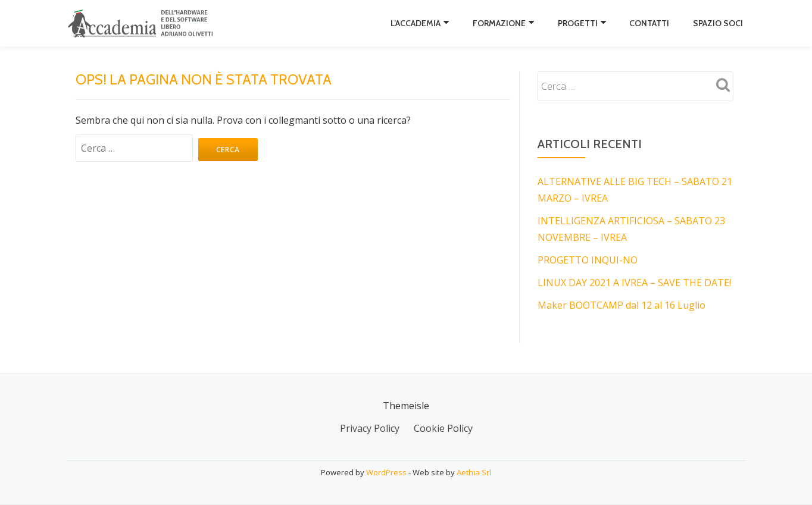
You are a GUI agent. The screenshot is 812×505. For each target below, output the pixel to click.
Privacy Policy (370, 428)
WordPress (386, 472)
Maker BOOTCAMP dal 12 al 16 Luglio (622, 305)
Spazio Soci (718, 23)
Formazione (499, 23)
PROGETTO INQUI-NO (588, 260)
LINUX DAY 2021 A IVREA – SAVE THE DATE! (634, 283)
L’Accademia (416, 23)
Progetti (578, 23)
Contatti (649, 23)
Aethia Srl (474, 472)
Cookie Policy (443, 428)
